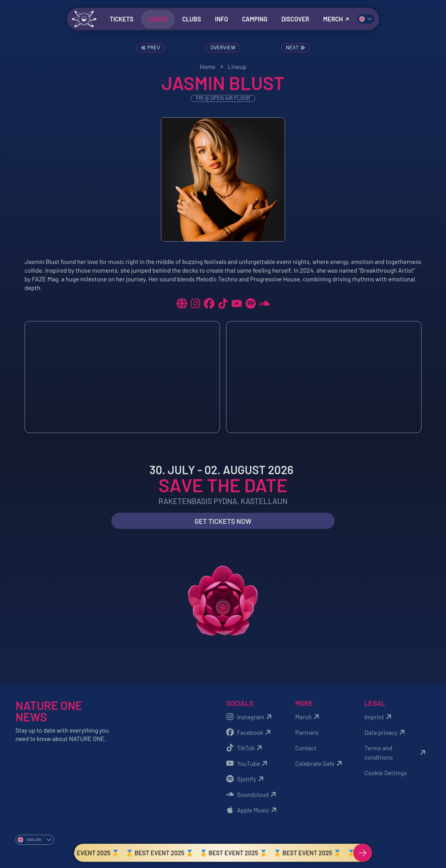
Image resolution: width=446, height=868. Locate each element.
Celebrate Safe (320, 763)
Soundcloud (252, 794)
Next (296, 48)
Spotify (246, 779)
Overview (223, 47)
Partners (307, 732)
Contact (306, 748)
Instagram (250, 717)
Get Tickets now (223, 521)
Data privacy (386, 732)
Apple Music (252, 810)
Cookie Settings (386, 773)
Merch (308, 717)
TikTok (245, 748)
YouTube (248, 763)
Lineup (237, 66)
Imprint (379, 717)
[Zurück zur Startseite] (84, 19)
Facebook (249, 732)
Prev (150, 48)
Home (208, 66)
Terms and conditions (396, 752)
